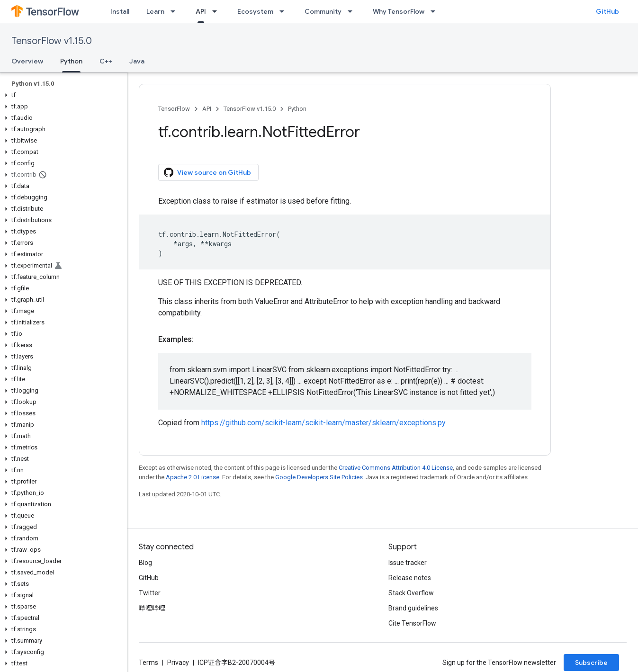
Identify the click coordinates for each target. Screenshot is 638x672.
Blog (145, 563)
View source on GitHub (207, 172)
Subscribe (591, 663)
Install (120, 11)
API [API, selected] (201, 11)
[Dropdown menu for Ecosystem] (285, 11)
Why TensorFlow (399, 11)
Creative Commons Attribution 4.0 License (396, 468)
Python (297, 109)
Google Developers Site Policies (319, 477)
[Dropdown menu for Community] (353, 11)
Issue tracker (408, 563)
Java (137, 61)
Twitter (150, 593)
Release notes (410, 578)
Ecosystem (255, 11)
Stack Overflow (411, 593)
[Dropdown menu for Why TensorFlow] (436, 11)
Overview (27, 61)
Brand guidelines (413, 608)
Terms (148, 663)
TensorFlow (174, 109)
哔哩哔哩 (152, 608)
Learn (155, 11)
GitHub (607, 11)
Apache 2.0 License (193, 477)
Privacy (178, 663)
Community (323, 11)
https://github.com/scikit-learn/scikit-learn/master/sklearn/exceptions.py (323, 423)
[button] (62, 95)
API (207, 109)
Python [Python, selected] (71, 61)
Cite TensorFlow (412, 623)
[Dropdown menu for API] (217, 11)
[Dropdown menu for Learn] (176, 11)
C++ (106, 61)
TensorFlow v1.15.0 (52, 41)
